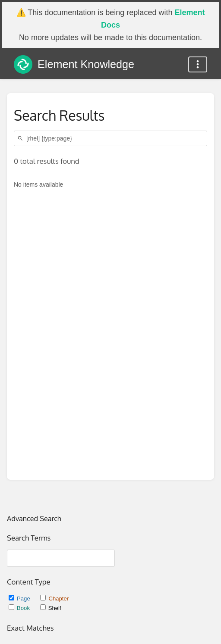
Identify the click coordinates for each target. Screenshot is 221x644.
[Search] (22, 139)
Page (20, 599)
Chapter (54, 599)
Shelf (51, 608)
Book (20, 608)
